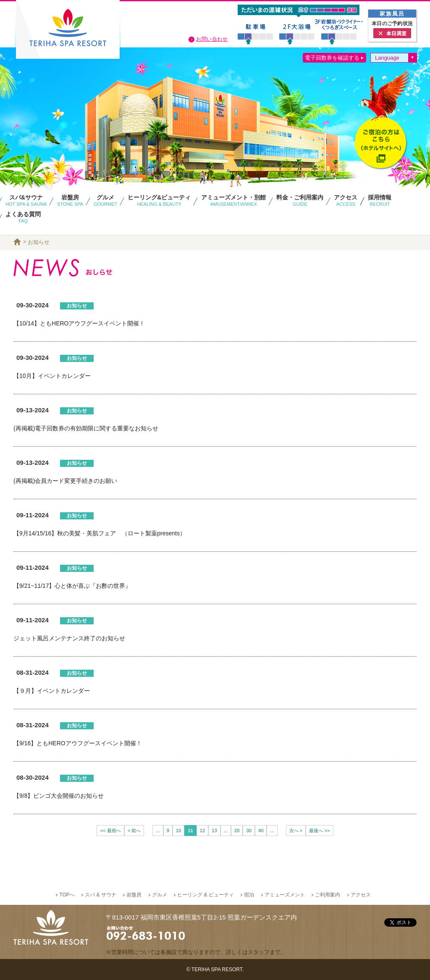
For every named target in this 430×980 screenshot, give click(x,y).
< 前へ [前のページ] (134, 831)
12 (202, 831)
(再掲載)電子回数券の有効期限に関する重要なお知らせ (86, 428)
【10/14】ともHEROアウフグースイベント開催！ (79, 323)
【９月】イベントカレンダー (52, 691)
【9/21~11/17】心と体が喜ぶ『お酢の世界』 (72, 586)
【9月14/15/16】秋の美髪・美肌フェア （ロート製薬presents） (100, 533)
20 (237, 831)
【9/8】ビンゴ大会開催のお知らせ (59, 796)
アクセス (361, 895)
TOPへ (67, 895)
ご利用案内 (328, 895)
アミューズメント (285, 895)
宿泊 (249, 895)
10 (178, 831)
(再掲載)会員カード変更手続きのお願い (65, 481)
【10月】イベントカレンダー (52, 376)
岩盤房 (134, 895)
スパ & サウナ (101, 895)
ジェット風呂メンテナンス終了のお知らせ (69, 638)
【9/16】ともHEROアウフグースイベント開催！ (78, 743)
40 (261, 831)
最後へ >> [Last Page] (319, 831)
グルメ (160, 895)
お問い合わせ (212, 39)
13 (214, 831)
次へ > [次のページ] (296, 831)
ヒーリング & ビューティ (206, 895)
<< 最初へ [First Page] (110, 831)
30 (249, 831)
